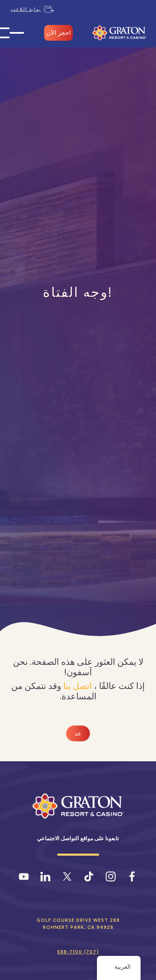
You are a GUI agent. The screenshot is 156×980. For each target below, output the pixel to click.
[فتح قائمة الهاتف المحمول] (17, 33)
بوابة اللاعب (26, 9)
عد (78, 733)
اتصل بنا (78, 686)
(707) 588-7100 (78, 952)
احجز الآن (58, 33)
